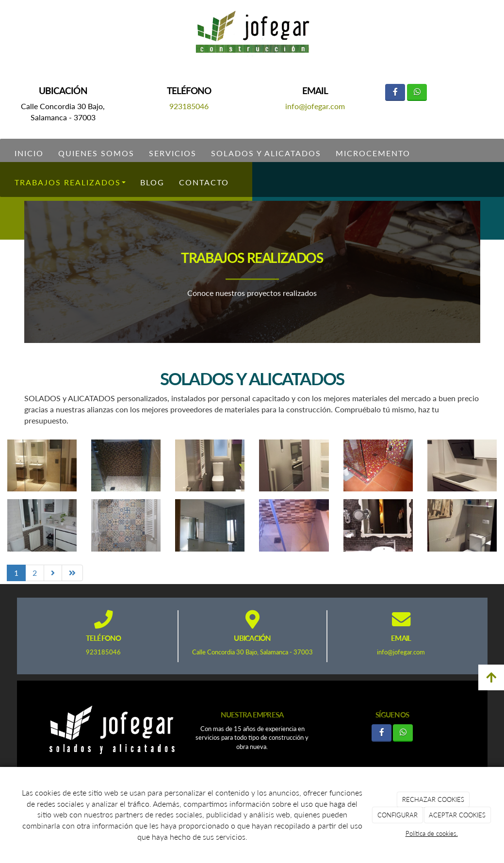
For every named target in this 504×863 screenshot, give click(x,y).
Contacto (204, 182)
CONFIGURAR (398, 815)
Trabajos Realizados (70, 182)
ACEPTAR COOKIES (457, 815)
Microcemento (373, 153)
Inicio (29, 153)
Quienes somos (96, 153)
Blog (152, 182)
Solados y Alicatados (266, 153)
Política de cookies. (432, 833)
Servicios (173, 153)
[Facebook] (395, 92)
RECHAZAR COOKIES (433, 799)
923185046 (189, 106)
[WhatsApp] (417, 92)
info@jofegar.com (315, 106)
